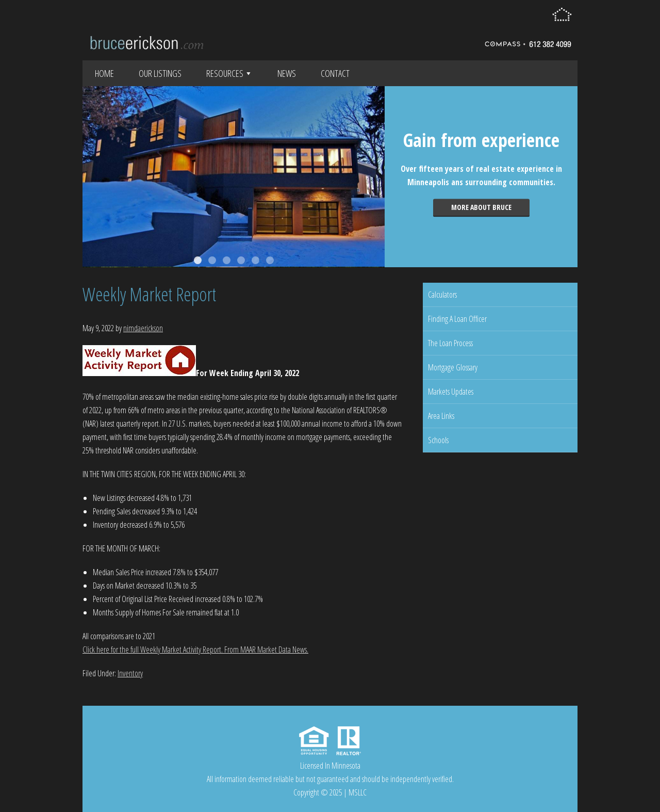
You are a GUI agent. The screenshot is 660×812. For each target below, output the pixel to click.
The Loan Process (450, 343)
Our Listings (160, 73)
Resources (229, 73)
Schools (438, 440)
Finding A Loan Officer (457, 319)
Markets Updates (451, 392)
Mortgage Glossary (453, 367)
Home (104, 73)
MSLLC (358, 792)
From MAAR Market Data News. (266, 649)
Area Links (441, 416)
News (287, 73)
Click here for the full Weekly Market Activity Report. (153, 649)
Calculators (442, 295)
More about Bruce (481, 207)
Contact (335, 73)
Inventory (130, 673)
